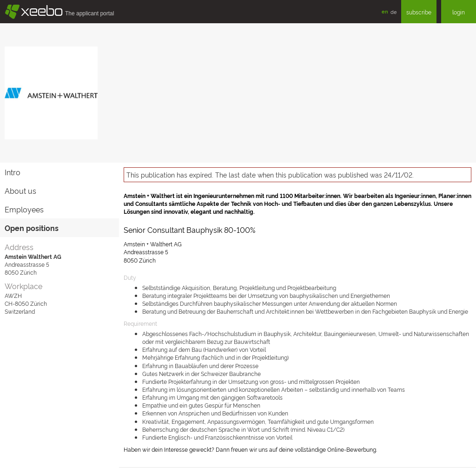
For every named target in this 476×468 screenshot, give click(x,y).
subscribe (419, 12)
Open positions (32, 228)
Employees (24, 209)
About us (20, 191)
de (393, 12)
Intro (13, 172)
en (385, 11)
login (459, 12)
